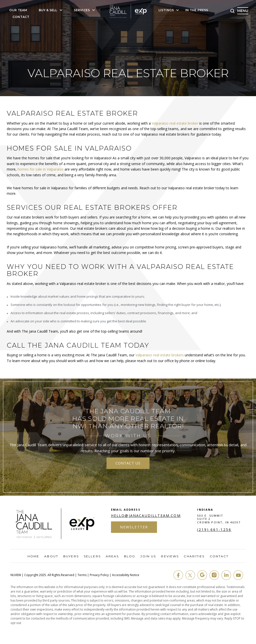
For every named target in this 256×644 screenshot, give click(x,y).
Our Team (18, 10)
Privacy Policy (99, 575)
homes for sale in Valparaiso (40, 169)
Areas (112, 556)
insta (214, 575)
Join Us (148, 556)
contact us (128, 463)
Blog (130, 556)
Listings (166, 10)
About (51, 556)
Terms (82, 575)
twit (190, 575)
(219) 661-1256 (214, 530)
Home (33, 556)
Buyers (71, 556)
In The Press (197, 10)
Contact (21, 17)
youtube (238, 575)
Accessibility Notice (126, 575)
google (202, 575)
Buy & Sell (48, 10)
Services (82, 10)
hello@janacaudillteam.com (146, 516)
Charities (194, 556)
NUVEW (16, 575)
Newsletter (134, 527)
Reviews (170, 556)
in (226, 575)
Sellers (92, 556)
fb (178, 575)
